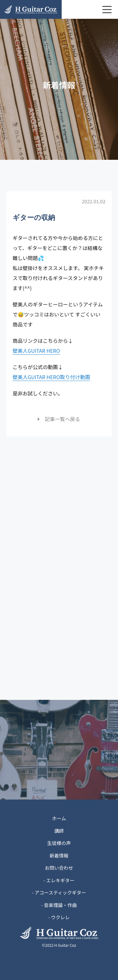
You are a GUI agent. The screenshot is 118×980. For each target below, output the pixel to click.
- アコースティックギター (59, 892)
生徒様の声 (59, 843)
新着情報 (59, 855)
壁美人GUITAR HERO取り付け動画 (51, 377)
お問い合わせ (59, 868)
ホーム (59, 818)
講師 (59, 831)
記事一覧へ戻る (59, 419)
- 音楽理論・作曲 (59, 905)
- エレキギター (59, 880)
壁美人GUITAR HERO (36, 351)
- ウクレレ (59, 917)
